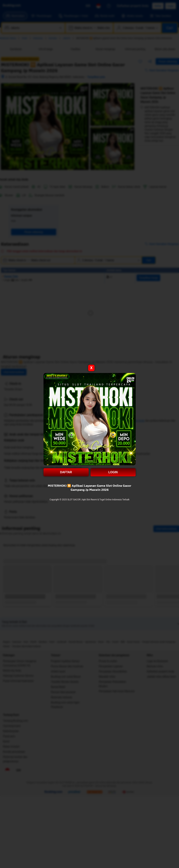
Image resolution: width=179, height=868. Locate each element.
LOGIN (113, 472)
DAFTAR (66, 472)
